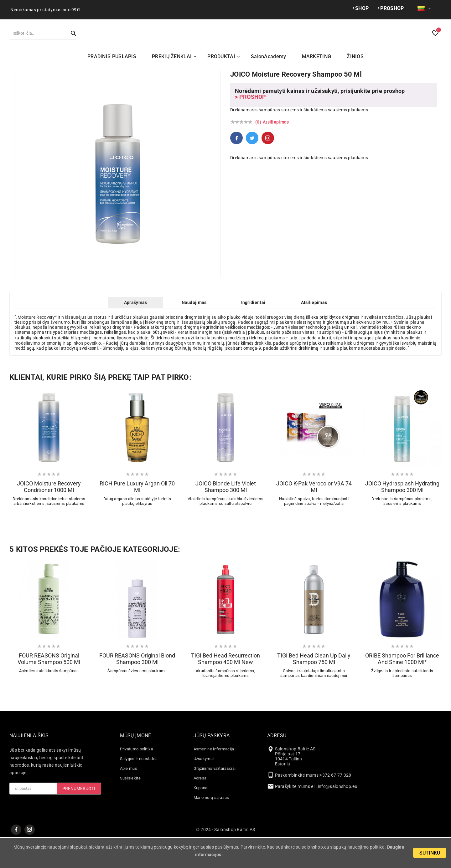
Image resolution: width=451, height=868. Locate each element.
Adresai (201, 808)
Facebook (236, 168)
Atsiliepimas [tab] (314, 333)
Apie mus (129, 799)
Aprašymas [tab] (136, 333)
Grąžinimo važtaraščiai (215, 799)
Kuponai (201, 818)
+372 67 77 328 (335, 805)
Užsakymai (204, 789)
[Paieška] (37, 48)
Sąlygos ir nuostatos (139, 789)
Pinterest (268, 168)
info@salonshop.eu (338, 817)
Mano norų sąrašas (211, 828)
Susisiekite (130, 808)
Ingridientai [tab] (253, 333)
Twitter (252, 168)
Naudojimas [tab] (194, 333)
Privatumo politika (137, 779)
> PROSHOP (251, 127)
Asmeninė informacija (214, 779)
